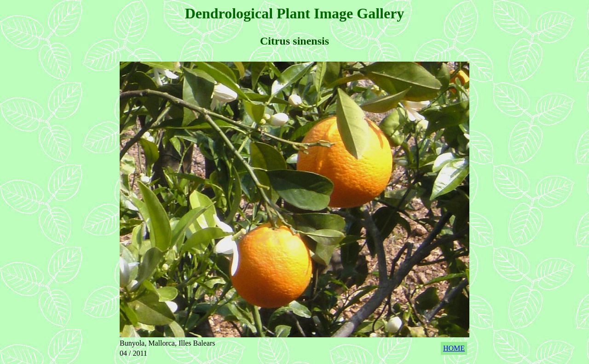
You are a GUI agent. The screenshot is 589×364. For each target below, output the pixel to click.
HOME (454, 348)
